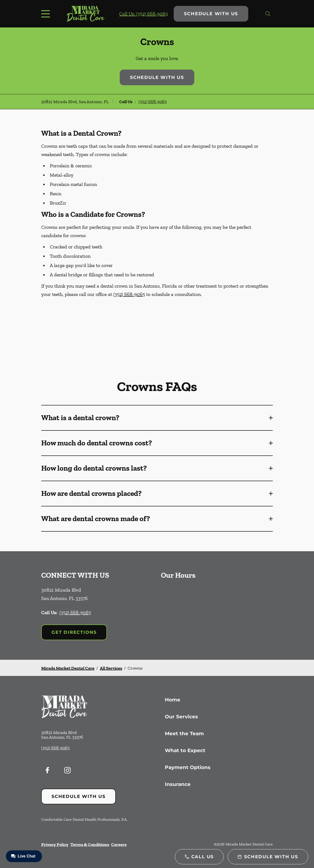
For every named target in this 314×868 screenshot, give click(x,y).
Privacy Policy (55, 844)
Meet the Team (184, 734)
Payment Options (188, 767)
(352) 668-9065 (153, 102)
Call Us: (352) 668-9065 (144, 14)
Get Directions (74, 632)
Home (173, 700)
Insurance (178, 784)
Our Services (181, 717)
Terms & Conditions (90, 844)
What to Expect (185, 750)
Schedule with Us (211, 14)
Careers (119, 844)
